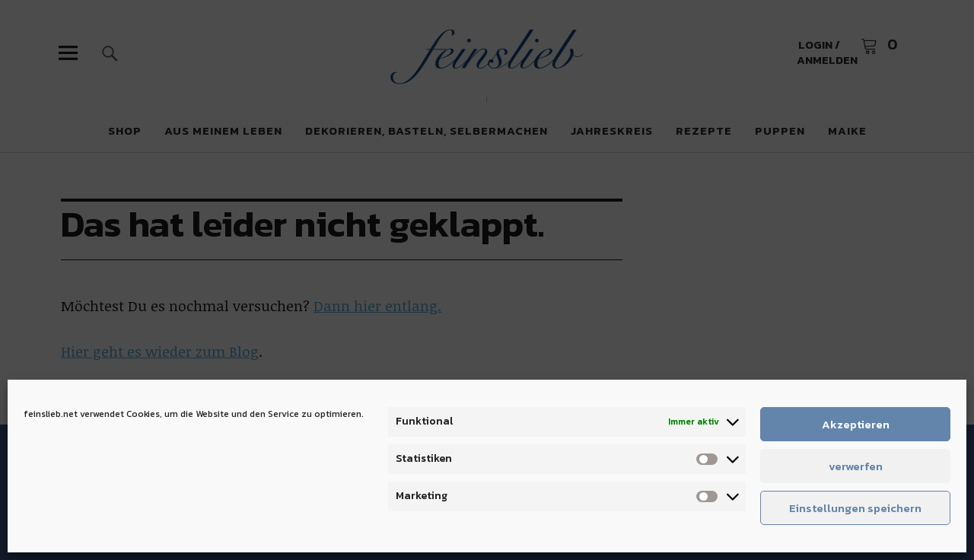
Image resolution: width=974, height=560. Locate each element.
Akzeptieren (856, 424)
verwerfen (856, 466)
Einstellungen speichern (855, 508)
